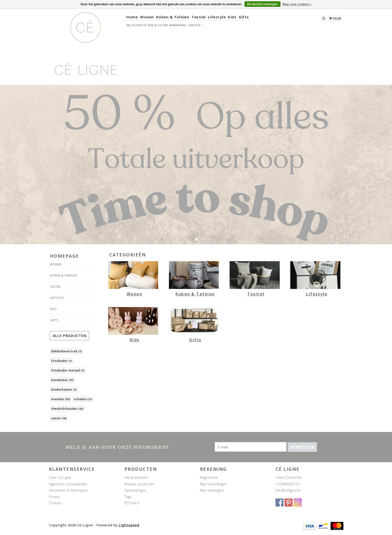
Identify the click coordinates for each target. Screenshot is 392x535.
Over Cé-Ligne (60, 477)
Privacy (54, 497)
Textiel (199, 17)
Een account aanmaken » (168, 25)
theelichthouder (67, 409)
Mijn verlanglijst (212, 490)
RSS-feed (132, 503)
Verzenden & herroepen (68, 490)
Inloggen (134, 25)
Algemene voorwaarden (68, 484)
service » (196, 25)
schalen (83, 399)
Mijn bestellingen (213, 484)
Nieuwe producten (139, 484)
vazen (59, 418)
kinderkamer (64, 390)
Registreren (209, 477)
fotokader (62, 361)
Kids (232, 17)
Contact (55, 503)
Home (132, 17)
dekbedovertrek (66, 351)
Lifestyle (217, 17)
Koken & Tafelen (173, 17)
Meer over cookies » (297, 4)
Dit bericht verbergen (262, 4)
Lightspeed (129, 525)
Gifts (244, 17)
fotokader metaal (68, 370)
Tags (128, 497)
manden (61, 399)
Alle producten (70, 336)
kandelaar (62, 380)
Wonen (147, 17)
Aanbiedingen (135, 490)
